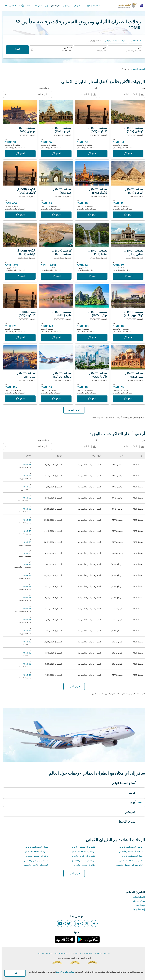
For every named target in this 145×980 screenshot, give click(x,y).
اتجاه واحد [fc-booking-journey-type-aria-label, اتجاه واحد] (135, 41)
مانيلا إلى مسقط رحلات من (130, 856)
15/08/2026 (65, 51)
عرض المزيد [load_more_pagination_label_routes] (73, 873)
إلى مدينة (97, 953)
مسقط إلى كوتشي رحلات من (35, 861)
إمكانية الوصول (137, 910)
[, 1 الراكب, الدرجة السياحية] (115, 41)
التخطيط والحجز (90, 6)
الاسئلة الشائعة (137, 897)
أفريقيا (134, 793)
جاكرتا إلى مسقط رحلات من (129, 861)
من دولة (39, 953)
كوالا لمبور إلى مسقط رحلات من (128, 865)
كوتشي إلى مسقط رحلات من (129, 847)
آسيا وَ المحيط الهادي (126, 783)
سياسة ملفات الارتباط (64, 972)
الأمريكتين (132, 812)
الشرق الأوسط (129, 822)
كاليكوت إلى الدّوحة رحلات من (82, 856)
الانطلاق (66, 48)
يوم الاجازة (65, 6)
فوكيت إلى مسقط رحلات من (82, 861)
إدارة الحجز (54, 6)
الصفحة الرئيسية (137, 69)
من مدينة (48, 953)
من (138, 48)
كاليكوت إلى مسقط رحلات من (81, 847)
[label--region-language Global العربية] (13, 6)
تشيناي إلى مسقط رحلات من (35, 847)
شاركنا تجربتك (137, 901)
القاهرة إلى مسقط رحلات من (129, 852)
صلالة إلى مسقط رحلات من (83, 865)
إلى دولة (106, 953)
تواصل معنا (139, 905)
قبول (13, 973)
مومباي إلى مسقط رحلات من (82, 852)
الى (103, 48)
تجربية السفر (40, 6)
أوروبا (134, 803)
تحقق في (76, 6)
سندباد (28, 6)
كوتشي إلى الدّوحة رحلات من (35, 865)
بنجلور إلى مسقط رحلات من (35, 856)
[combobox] (123, 51)
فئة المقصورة (42, 88)
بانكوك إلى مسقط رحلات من (35, 852)
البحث (16, 50)
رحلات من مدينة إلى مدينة (82, 953)
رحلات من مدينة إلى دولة (62, 953)
